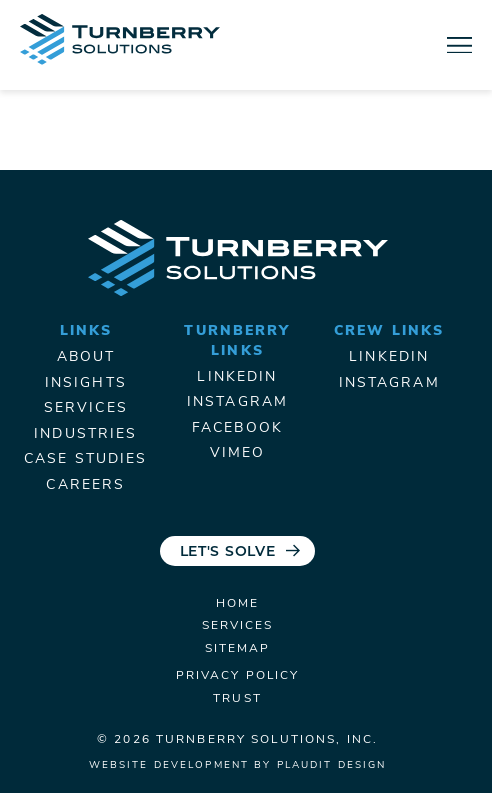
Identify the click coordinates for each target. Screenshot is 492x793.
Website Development (169, 765)
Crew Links (389, 331)
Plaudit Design (332, 765)
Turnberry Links (237, 341)
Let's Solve (228, 552)
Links (86, 331)
